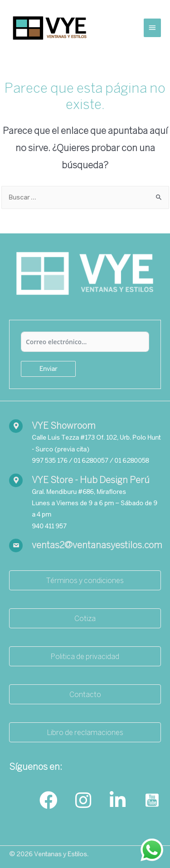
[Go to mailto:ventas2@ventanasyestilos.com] (85, 545)
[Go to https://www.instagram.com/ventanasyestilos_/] (83, 801)
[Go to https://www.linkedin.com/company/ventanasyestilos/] (117, 801)
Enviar (48, 369)
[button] (85, 580)
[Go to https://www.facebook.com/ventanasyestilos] (49, 801)
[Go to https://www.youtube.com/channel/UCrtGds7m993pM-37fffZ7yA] (152, 801)
